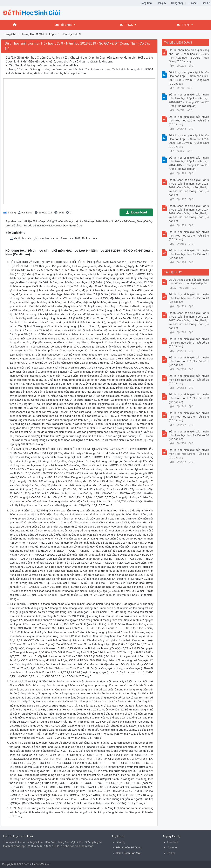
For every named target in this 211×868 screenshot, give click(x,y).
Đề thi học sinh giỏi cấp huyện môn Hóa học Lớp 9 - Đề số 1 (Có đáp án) (189, 361)
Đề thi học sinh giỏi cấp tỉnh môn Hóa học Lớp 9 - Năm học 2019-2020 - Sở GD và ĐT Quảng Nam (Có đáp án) (189, 141)
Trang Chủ (146, 3)
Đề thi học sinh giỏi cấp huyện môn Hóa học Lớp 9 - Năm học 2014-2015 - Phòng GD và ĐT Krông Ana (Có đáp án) (189, 163)
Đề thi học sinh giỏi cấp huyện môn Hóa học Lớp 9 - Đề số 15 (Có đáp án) (189, 380)
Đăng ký (162, 3)
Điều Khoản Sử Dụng (129, 847)
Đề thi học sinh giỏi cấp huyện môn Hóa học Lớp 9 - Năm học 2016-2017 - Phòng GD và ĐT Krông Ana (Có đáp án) (189, 100)
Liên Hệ (120, 842)
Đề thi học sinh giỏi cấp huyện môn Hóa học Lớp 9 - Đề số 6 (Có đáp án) (189, 417)
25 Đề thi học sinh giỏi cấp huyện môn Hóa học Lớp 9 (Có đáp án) (189, 282)
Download (136, 212)
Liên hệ (206, 3)
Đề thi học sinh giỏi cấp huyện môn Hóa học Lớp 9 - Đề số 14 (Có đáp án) (189, 343)
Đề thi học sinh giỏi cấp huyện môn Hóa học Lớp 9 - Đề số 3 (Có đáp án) (189, 398)
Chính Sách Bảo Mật (128, 853)
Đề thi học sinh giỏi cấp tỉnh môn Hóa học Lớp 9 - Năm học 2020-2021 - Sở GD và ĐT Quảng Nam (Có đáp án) (189, 78)
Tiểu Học (64, 25)
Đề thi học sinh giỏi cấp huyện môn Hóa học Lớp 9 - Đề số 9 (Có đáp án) (189, 236)
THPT (183, 25)
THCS (126, 25)
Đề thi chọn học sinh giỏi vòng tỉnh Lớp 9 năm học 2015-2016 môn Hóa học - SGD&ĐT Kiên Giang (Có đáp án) (189, 56)
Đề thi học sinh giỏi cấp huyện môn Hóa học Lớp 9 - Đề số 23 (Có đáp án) (189, 298)
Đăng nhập (177, 3)
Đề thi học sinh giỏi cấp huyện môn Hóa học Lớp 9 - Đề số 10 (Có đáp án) (189, 435)
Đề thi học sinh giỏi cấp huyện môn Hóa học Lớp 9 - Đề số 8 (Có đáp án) (189, 121)
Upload (193, 3)
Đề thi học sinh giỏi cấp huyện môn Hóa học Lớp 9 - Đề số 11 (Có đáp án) (189, 254)
